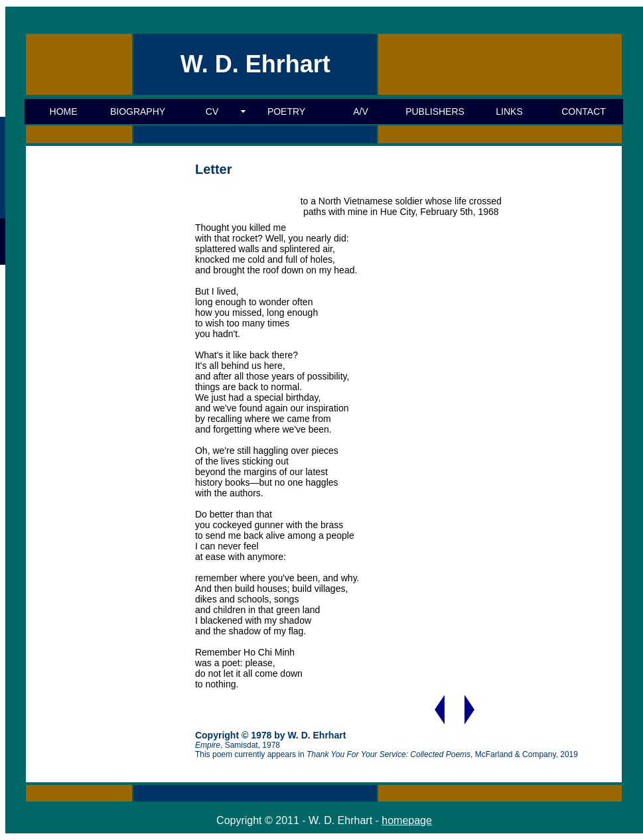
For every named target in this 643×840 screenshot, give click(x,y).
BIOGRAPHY (138, 111)
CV (212, 111)
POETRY (286, 111)
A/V (361, 111)
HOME (64, 111)
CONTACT (584, 111)
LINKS (509, 111)
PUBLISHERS (435, 111)
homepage (407, 820)
